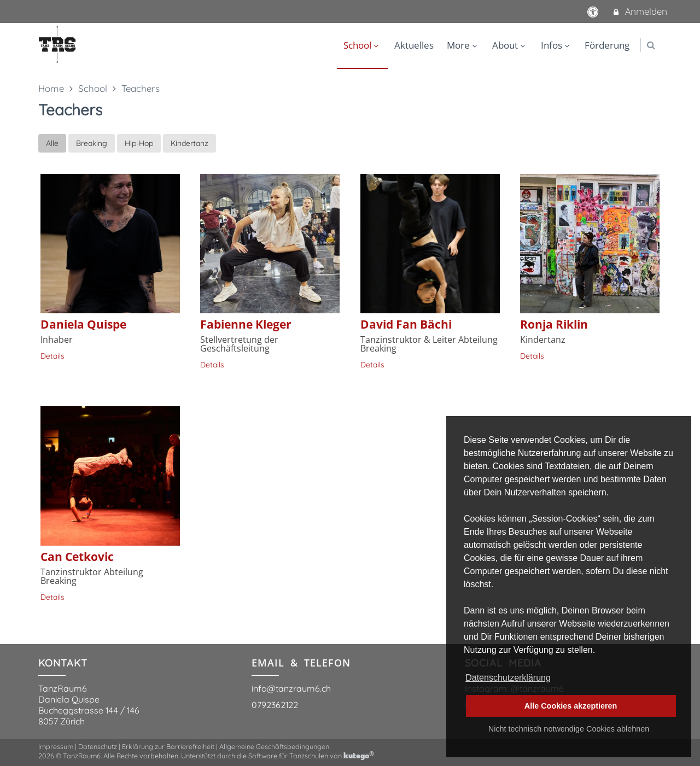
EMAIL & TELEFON (301, 663)
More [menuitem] (463, 45)
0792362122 (275, 705)
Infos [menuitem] (556, 45)
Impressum (56, 746)
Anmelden (640, 11)
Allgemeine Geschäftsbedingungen (274, 746)
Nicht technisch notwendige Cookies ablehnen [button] (569, 729)
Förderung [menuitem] (607, 45)
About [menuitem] (510, 45)
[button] (651, 45)
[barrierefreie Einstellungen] (594, 11)
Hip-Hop (139, 143)
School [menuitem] (362, 45)
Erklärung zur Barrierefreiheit (168, 746)
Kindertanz (189, 143)
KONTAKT (63, 663)
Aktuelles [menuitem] (414, 45)
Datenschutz (98, 746)
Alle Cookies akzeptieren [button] (571, 706)
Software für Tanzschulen (288, 756)
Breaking (92, 143)
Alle (52, 143)
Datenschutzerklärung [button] (508, 678)
